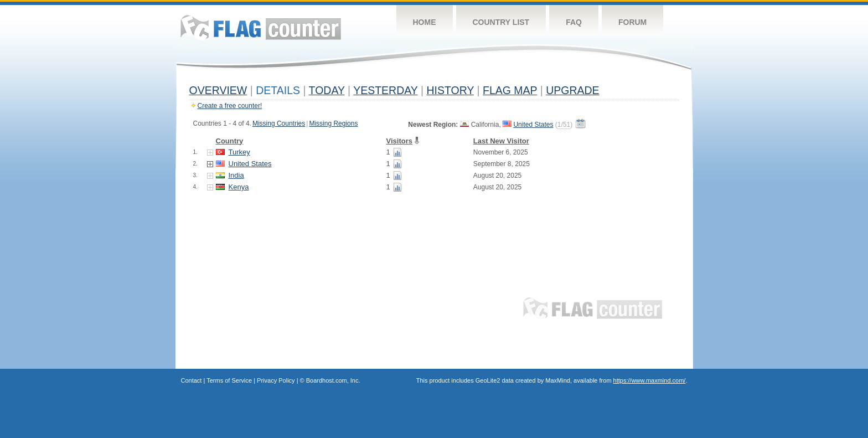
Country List (501, 22)
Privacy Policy (276, 380)
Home (425, 22)
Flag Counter (261, 27)
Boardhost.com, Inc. (333, 380)
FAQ (574, 22)
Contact (192, 380)
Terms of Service (229, 380)
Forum (632, 22)
